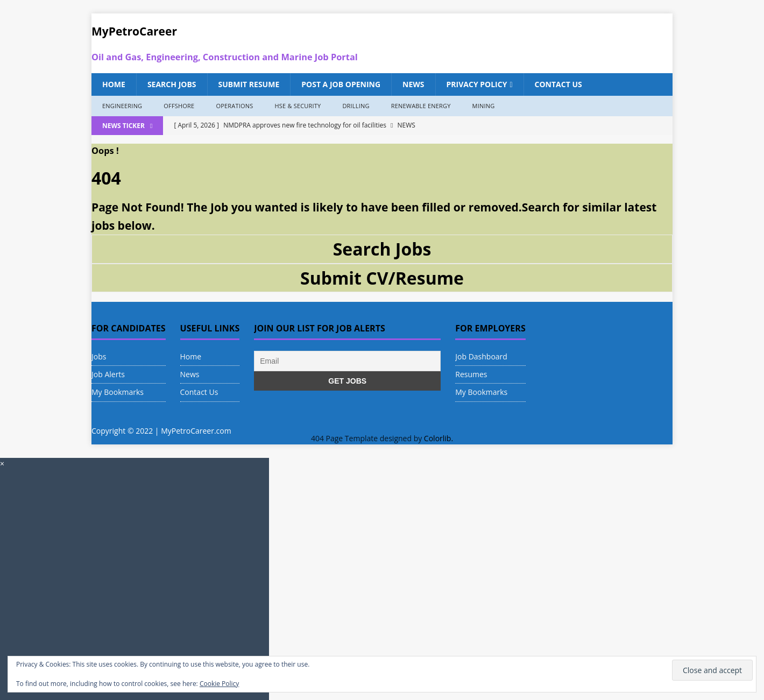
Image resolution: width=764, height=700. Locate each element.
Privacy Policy (477, 84)
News (413, 84)
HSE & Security (298, 106)
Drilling (356, 106)
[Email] (347, 361)
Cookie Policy (219, 684)
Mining (484, 106)
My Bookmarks (118, 392)
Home (114, 84)
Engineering (122, 106)
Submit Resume (249, 84)
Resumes (471, 374)
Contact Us (558, 84)
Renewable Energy (421, 106)
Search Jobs (172, 84)
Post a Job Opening (341, 84)
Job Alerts (108, 374)
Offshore (179, 106)
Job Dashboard (481, 356)
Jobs (99, 356)
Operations (234, 106)
